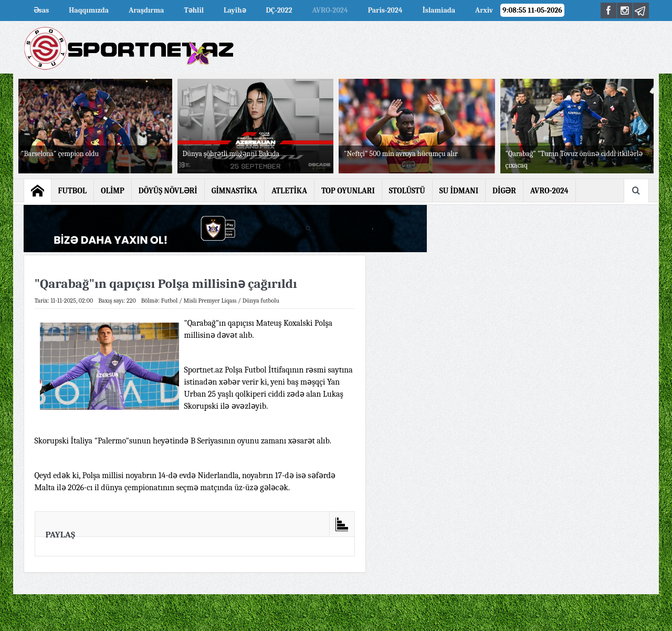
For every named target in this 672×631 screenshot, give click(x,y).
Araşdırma (146, 10)
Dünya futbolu (261, 301)
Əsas (41, 10)
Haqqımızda (89, 10)
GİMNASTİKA (235, 191)
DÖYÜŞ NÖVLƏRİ (168, 191)
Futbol (170, 301)
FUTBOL (73, 191)
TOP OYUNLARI (348, 191)
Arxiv (484, 10)
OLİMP (113, 191)
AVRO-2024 (330, 10)
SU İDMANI (459, 191)
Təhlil (194, 10)
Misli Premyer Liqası (210, 301)
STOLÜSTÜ (407, 191)
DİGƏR (504, 191)
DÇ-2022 (279, 10)
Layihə (235, 10)
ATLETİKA (289, 191)
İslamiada (439, 10)
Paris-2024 (385, 10)
